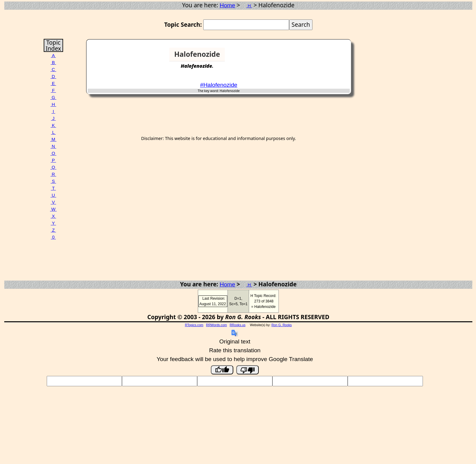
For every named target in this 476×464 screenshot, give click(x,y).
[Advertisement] (326, 57)
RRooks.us (238, 325)
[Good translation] (222, 370)
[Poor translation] (248, 370)
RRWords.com (216, 325)
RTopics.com (194, 325)
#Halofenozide (219, 85)
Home (227, 5)
